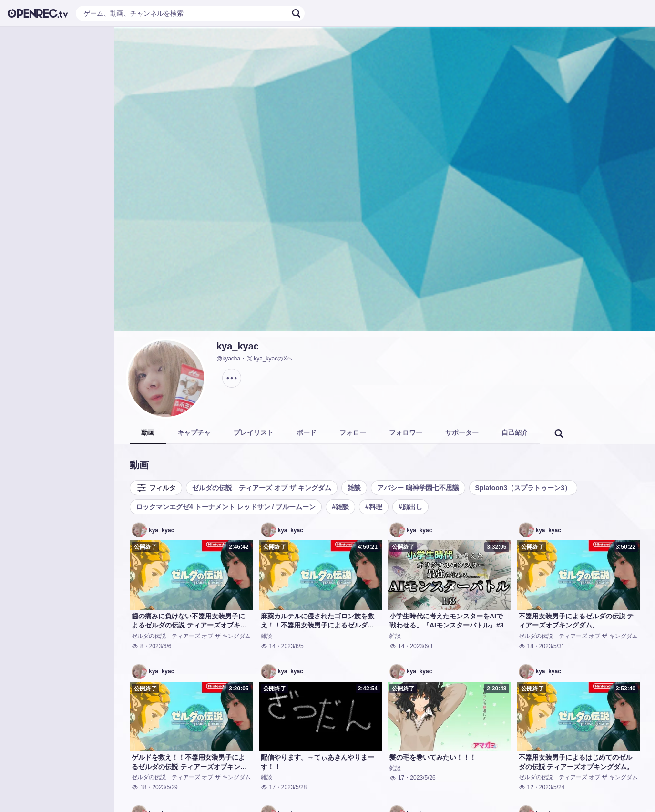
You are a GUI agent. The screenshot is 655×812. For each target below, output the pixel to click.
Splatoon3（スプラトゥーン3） (523, 488)
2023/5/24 (552, 787)
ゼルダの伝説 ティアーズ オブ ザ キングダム (262, 488)
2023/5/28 (294, 787)
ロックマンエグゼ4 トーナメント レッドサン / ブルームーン (226, 507)
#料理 (374, 507)
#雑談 (340, 507)
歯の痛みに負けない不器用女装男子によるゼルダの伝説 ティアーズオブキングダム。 (189, 621)
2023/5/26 (423, 778)
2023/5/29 (165, 787)
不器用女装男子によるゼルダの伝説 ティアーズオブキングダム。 (576, 621)
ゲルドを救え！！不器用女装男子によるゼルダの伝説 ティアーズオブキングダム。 (189, 762)
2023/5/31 (552, 646)
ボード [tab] (307, 432)
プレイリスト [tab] (254, 432)
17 (268, 787)
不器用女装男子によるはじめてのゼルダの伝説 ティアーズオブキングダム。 (576, 762)
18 (526, 646)
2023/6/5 (292, 646)
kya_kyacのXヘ (269, 359)
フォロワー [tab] (406, 432)
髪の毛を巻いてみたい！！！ (433, 757)
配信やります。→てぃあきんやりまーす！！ (317, 762)
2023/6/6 (160, 646)
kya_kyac (238, 346)
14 (268, 646)
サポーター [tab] (462, 432)
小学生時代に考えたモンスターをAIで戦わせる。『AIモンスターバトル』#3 (447, 621)
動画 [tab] (148, 432)
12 (526, 787)
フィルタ (156, 488)
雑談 (354, 488)
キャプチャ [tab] (194, 432)
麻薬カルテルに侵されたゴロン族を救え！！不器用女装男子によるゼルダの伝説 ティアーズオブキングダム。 (317, 621)
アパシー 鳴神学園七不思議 (418, 488)
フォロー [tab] (353, 432)
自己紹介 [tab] (515, 432)
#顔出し (410, 507)
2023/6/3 (421, 646)
